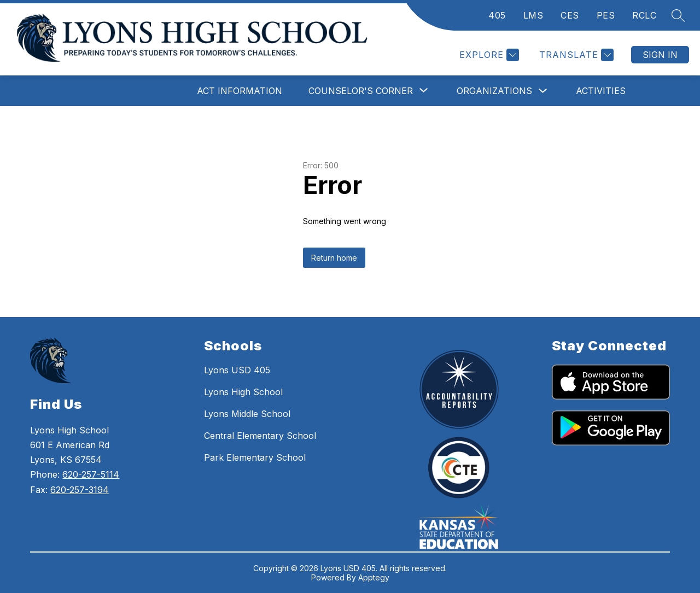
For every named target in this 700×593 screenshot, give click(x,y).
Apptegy (374, 577)
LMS (533, 15)
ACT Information (240, 91)
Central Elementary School (260, 436)
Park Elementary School (255, 457)
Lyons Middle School (247, 414)
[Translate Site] (575, 55)
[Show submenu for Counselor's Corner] (361, 91)
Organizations (494, 91)
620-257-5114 (91, 474)
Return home (334, 258)
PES (606, 15)
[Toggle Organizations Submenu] (543, 91)
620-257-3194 (80, 490)
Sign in (660, 55)
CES (570, 15)
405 (497, 15)
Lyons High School (243, 392)
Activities (601, 91)
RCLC (644, 15)
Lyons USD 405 (237, 370)
